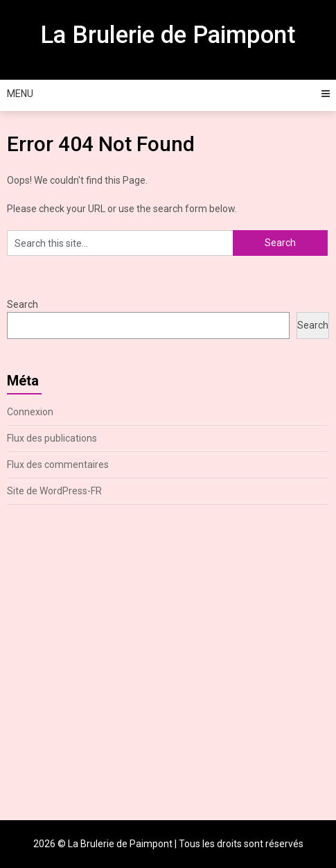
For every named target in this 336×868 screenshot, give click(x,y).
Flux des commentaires (58, 465)
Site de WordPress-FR (54, 491)
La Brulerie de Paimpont (168, 35)
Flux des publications (52, 438)
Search (23, 304)
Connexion (30, 412)
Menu (20, 94)
